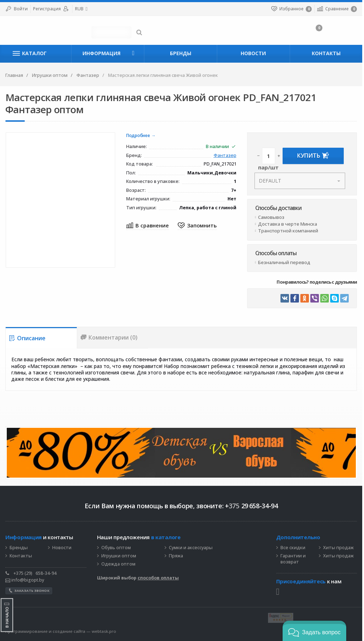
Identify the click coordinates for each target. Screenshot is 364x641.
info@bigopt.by (25, 580)
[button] (314, 631)
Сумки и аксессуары (191, 548)
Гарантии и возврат (294, 559)
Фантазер (226, 156)
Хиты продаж (339, 548)
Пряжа (176, 556)
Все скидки (294, 548)
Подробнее (138, 136)
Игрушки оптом (119, 556)
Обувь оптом (116, 548)
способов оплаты (159, 578)
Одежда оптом (119, 564)
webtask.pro (104, 631)
